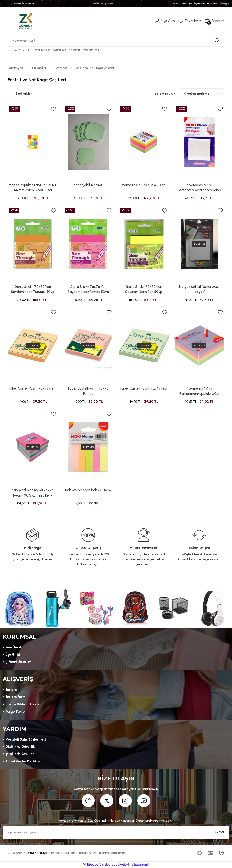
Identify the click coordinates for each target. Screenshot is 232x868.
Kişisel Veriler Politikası (23, 761)
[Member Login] (165, 21)
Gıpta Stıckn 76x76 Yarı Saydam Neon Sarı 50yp (144, 289)
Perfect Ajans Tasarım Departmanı (102, 853)
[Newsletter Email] (116, 833)
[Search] (116, 41)
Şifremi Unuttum (18, 662)
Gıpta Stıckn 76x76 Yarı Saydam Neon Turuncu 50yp (33, 289)
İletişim (11, 690)
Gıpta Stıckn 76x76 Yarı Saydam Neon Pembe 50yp (88, 289)
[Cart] (214, 21)
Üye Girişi (13, 654)
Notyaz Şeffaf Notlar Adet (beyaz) (199, 289)
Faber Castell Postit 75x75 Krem (33, 388)
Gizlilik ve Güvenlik (20, 747)
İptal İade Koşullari (20, 754)
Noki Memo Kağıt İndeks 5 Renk (88, 490)
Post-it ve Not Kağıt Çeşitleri (95, 68)
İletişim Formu (16, 697)
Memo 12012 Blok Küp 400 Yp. (144, 185)
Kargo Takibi (15, 711)
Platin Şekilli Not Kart (88, 185)
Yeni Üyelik (14, 647)
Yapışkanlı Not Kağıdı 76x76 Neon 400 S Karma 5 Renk (33, 493)
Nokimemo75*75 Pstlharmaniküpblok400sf (199, 391)
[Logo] (26, 21)
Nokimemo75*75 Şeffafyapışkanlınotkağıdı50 (199, 188)
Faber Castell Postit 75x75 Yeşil (144, 388)
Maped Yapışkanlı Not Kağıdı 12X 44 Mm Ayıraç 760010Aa (33, 188)
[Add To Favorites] (53, 109)
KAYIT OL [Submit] (219, 832)
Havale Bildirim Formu (23, 704)
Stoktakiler (24, 94)
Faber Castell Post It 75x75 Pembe (88, 391)
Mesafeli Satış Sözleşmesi (26, 739)
